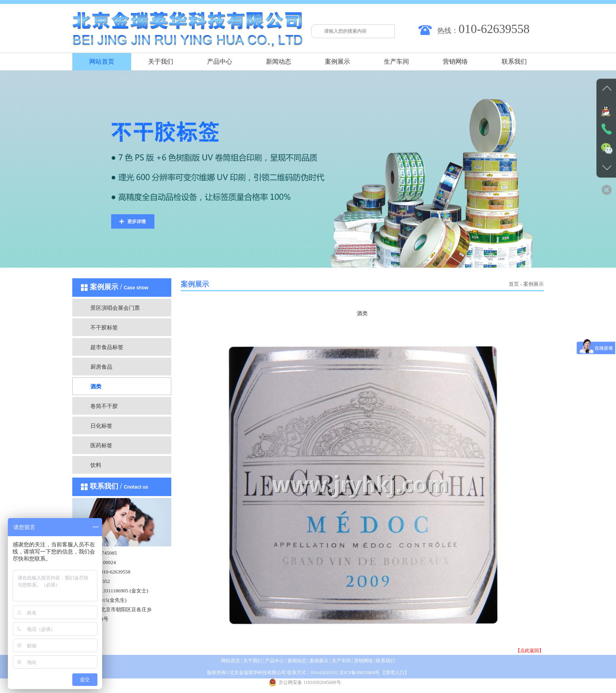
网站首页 (102, 62)
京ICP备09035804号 (360, 673)
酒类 (96, 387)
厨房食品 (101, 367)
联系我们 (514, 62)
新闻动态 (279, 62)
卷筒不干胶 (104, 406)
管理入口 (395, 673)
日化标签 (101, 426)
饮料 (96, 465)
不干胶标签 (104, 328)
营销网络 (455, 62)
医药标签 (101, 446)
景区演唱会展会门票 (115, 308)
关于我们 (161, 62)
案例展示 (337, 62)
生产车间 (396, 62)
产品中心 (220, 62)
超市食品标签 (107, 347)
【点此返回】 (530, 651)
